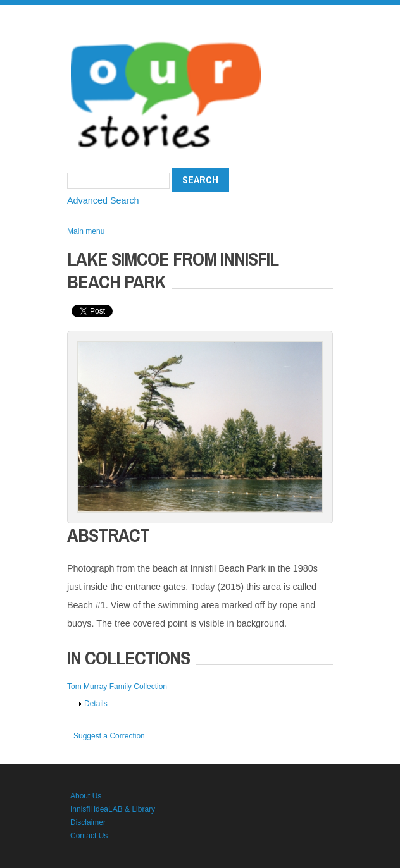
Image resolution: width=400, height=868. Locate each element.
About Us (86, 796)
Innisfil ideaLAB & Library (113, 809)
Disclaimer (88, 822)
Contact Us (89, 836)
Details (96, 704)
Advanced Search (103, 200)
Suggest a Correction (109, 736)
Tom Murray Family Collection (117, 687)
